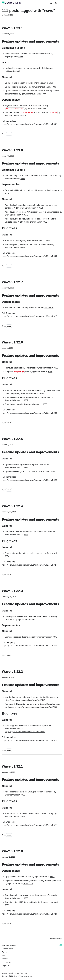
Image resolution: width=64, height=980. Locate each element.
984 (54, 471)
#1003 (53, 87)
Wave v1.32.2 (12, 672)
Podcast (5, 959)
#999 (21, 57)
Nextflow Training (9, 945)
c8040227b (28, 884)
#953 (26, 898)
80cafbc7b (49, 308)
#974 (42, 393)
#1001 (23, 115)
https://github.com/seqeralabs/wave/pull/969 (25, 732)
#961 (41, 208)
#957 (48, 240)
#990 (50, 372)
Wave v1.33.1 (12, 28)
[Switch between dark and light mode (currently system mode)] (56, 3)
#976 (7, 556)
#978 (55, 637)
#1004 (52, 83)
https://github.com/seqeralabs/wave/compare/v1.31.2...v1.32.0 (30, 914)
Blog (4, 955)
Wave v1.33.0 (12, 150)
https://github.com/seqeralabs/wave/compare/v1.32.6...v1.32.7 (30, 316)
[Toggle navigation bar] (60, 3)
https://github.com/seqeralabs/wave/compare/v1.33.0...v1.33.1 (30, 124)
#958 (7, 193)
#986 (56, 368)
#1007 (43, 94)
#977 (35, 619)
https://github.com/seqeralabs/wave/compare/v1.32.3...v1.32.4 (30, 565)
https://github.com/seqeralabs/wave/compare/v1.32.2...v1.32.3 (30, 645)
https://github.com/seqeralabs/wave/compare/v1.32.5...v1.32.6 (30, 413)
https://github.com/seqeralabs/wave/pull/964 (25, 700)
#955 (7, 905)
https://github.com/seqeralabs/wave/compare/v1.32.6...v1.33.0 (30, 256)
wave (9, 134)
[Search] (51, 3)
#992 (23, 247)
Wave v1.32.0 (12, 851)
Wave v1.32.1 (12, 766)
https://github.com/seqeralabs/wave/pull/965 (37, 707)
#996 (44, 108)
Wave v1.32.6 (12, 342)
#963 (23, 816)
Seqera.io (6, 966)
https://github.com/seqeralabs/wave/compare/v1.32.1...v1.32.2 (30, 740)
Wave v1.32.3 (12, 591)
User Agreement (7, 973)
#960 (23, 795)
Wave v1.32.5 (12, 439)
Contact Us (6, 962)
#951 (52, 877)
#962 (45, 222)
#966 (26, 535)
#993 (18, 71)
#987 (26, 400)
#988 (45, 404)
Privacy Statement (21, 973)
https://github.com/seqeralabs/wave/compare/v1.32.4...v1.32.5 (30, 480)
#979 (26, 215)
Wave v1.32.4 (12, 506)
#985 (23, 179)
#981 (26, 467)
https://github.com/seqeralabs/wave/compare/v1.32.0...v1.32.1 (30, 825)
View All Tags (8, 15)
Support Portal (8, 949)
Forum (4, 952)
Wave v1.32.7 (12, 282)
